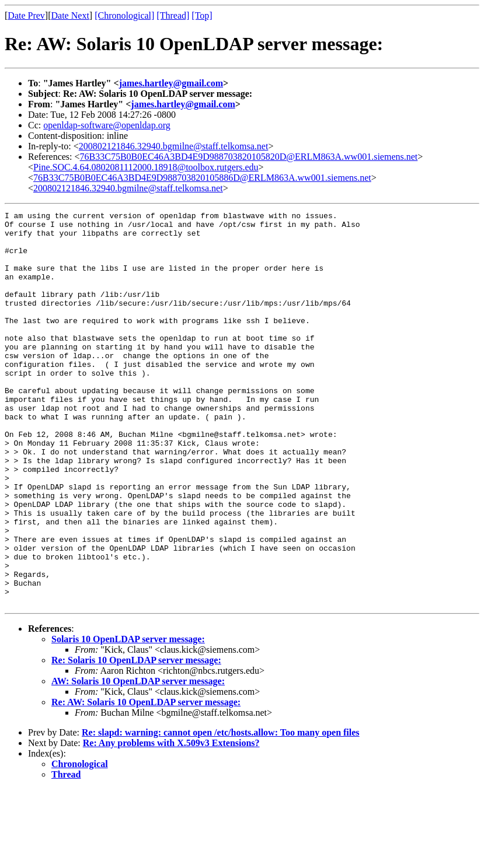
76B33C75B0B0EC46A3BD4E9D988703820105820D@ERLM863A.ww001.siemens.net (249, 157)
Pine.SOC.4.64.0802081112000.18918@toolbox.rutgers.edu (146, 167)
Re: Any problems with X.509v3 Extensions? (171, 822)
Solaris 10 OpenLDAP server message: (128, 718)
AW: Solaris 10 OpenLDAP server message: (138, 760)
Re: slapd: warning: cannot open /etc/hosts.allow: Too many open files (221, 811)
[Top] (202, 15)
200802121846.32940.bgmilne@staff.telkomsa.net (174, 146)
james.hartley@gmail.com (171, 83)
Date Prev (26, 15)
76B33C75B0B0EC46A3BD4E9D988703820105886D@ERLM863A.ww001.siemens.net (202, 178)
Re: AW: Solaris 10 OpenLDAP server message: (146, 781)
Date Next (70, 15)
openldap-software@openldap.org (107, 125)
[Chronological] (124, 15)
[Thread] (173, 15)
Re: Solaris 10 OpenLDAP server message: (136, 739)
